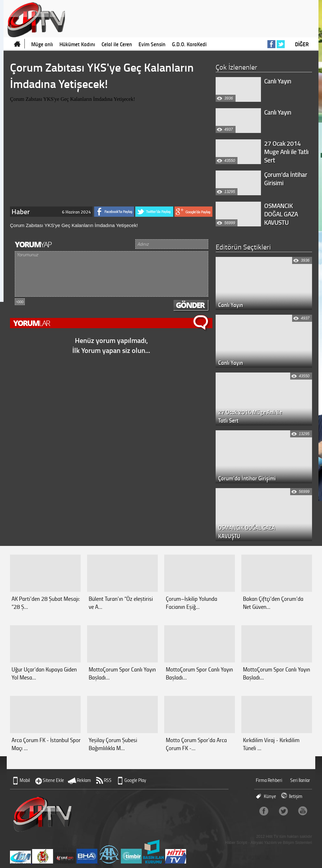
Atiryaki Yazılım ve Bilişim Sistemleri (281, 843)
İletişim (296, 796)
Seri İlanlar (300, 780)
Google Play (135, 780)
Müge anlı (42, 44)
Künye (270, 796)
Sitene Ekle (53, 780)
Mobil (25, 780)
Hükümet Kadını (77, 44)
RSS (108, 780)
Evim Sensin (152, 44)
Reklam (84, 780)
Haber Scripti (236, 843)
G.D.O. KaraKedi (189, 44)
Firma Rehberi (269, 780)
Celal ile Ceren (117, 44)
